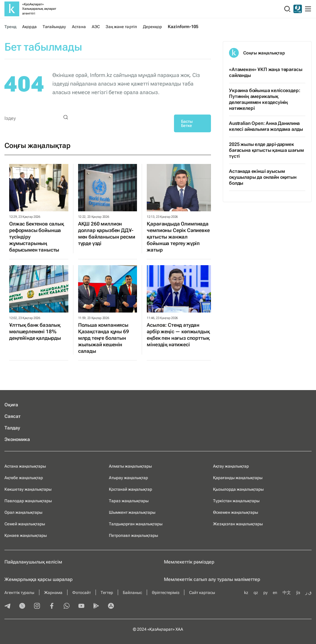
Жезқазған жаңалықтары (238, 524)
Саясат (13, 416)
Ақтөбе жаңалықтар (24, 478)
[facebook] (52, 606)
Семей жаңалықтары (25, 524)
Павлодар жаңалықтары (28, 501)
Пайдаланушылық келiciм (33, 562)
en (275, 593)
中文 (287, 593)
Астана (79, 27)
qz (256, 593)
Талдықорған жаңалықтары (136, 524)
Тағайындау (54, 27)
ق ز (308, 593)
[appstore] (111, 606)
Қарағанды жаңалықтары (238, 478)
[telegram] (7, 606)
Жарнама (53, 593)
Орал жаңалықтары (23, 512)
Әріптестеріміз (166, 593)
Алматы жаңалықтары (130, 466)
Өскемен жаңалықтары (236, 512)
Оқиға (11, 405)
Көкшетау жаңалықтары (28, 489)
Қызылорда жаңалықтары (238, 489)
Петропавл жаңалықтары (133, 535)
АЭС (96, 27)
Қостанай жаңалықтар (130, 489)
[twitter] (22, 606)
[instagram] (37, 606)
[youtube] (81, 606)
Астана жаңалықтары (25, 466)
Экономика (17, 439)
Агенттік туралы (19, 593)
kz (246, 593)
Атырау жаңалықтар (128, 478)
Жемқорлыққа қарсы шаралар (38, 579)
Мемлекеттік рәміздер (189, 562)
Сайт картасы (202, 593)
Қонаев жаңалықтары (26, 535)
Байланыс (132, 593)
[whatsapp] (67, 606)
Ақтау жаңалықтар (231, 466)
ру (265, 593)
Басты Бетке (187, 123)
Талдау (12, 428)
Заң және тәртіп (121, 27)
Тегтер (107, 593)
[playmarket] (96, 606)
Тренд (10, 27)
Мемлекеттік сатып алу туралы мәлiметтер (212, 579)
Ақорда (29, 27)
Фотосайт (82, 593)
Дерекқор (153, 27)
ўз (298, 593)
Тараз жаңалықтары (129, 501)
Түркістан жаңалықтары (236, 501)
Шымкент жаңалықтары (132, 512)
